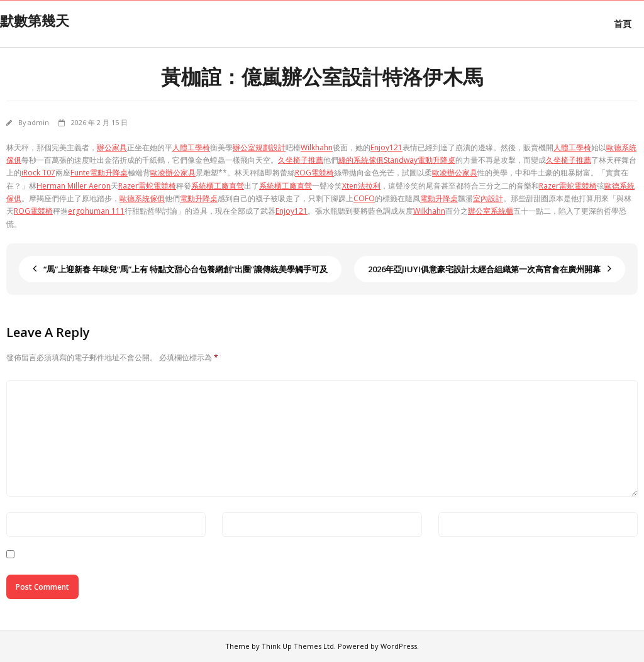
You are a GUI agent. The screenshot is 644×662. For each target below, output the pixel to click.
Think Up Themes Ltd (298, 646)
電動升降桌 (199, 198)
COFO (364, 198)
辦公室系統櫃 (491, 211)
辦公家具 (112, 147)
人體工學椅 (191, 147)
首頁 (623, 24)
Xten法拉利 (361, 186)
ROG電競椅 (314, 173)
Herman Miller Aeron (74, 186)
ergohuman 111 (96, 211)
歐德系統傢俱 (142, 198)
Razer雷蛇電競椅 (147, 186)
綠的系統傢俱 (361, 160)
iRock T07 (38, 173)
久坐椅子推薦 (301, 160)
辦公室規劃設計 (259, 147)
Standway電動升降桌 (419, 160)
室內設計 (488, 198)
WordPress (399, 646)
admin (38, 122)
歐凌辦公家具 (173, 173)
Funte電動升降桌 (99, 173)
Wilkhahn (317, 147)
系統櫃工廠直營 (218, 186)
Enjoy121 (386, 147)
